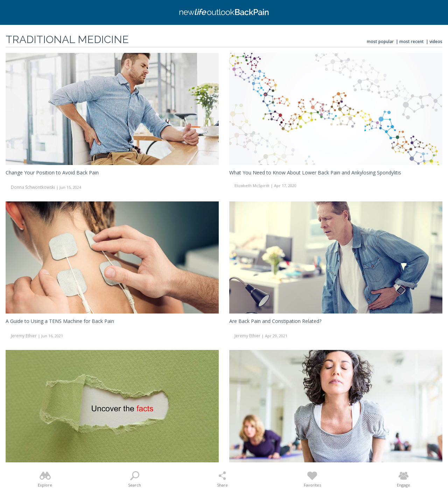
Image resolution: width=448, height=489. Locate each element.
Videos (436, 42)
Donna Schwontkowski (33, 187)
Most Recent (412, 42)
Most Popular (380, 42)
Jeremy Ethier (24, 336)
